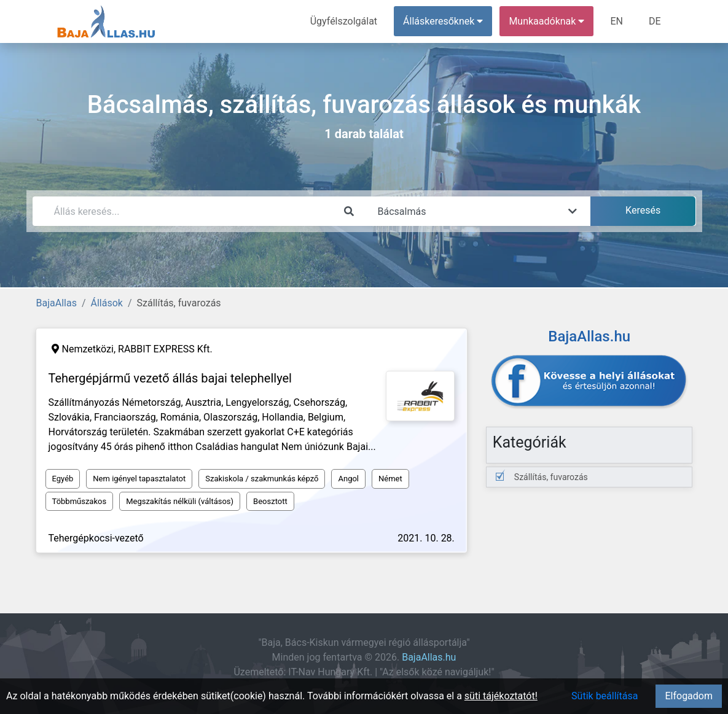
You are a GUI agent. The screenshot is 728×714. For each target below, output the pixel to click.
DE (655, 21)
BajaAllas (57, 303)
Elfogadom (689, 696)
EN (616, 21)
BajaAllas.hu (429, 657)
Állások (107, 303)
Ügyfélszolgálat (344, 21)
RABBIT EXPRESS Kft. (165, 349)
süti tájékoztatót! (501, 696)
